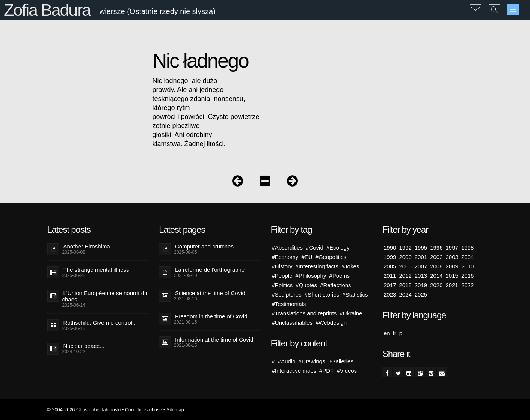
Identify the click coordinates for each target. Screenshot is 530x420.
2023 (390, 294)
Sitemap (175, 410)
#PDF (326, 371)
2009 (452, 266)
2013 (421, 276)
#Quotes (306, 285)
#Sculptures (287, 294)
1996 (436, 248)
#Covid (315, 248)
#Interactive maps (294, 371)
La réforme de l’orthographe (210, 270)
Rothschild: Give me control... (100, 323)
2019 (421, 285)
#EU (307, 257)
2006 (405, 266)
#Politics (282, 285)
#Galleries (341, 361)
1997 (452, 248)
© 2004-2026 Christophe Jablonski (84, 410)
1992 (405, 248)
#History (282, 266)
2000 (405, 257)
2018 (405, 285)
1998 (467, 248)
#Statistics (355, 294)
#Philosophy (311, 276)
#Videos (347, 371)
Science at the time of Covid (210, 293)
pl (402, 333)
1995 (421, 248)
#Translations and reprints (304, 313)
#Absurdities (288, 248)
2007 (421, 266)
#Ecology (338, 248)
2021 (452, 285)
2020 (436, 285)
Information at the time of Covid (214, 339)
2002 (436, 257)
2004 (467, 257)
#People (282, 276)
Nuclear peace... (84, 346)
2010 (467, 266)
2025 (421, 294)
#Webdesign (331, 323)
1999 (390, 257)
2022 (467, 285)
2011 (390, 276)
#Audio (287, 361)
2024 (405, 294)
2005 (390, 266)
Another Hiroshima (87, 246)
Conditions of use (144, 410)
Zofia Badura (47, 10)
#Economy (285, 257)
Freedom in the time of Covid (211, 316)
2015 (452, 276)
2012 (405, 276)
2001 (421, 257)
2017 (390, 285)
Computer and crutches (204, 246)
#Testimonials (289, 304)
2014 (436, 276)
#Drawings (312, 361)
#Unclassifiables (292, 323)
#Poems (339, 276)
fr (395, 333)
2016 (467, 276)
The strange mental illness (96, 270)
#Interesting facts (317, 266)
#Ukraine (351, 313)
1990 (390, 248)
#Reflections (336, 285)
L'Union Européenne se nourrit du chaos (105, 296)
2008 (436, 266)
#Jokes (350, 266)
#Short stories (322, 294)
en (387, 333)
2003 (452, 257)
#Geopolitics (331, 257)
